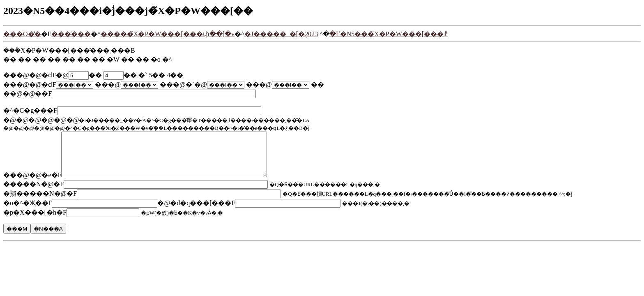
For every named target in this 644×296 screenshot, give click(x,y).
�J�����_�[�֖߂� (292, 34)
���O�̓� (22, 34)
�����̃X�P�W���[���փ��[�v (168, 34)
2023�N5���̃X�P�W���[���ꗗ (376, 34)
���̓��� (71, 34)
